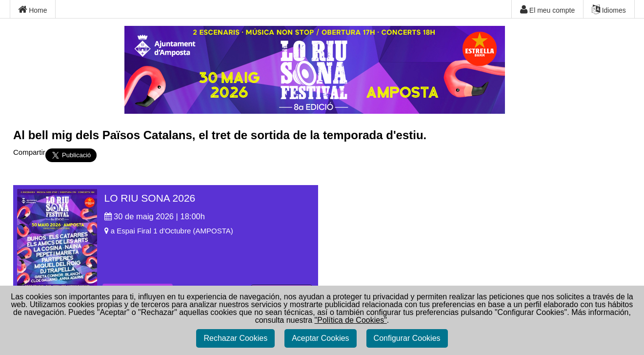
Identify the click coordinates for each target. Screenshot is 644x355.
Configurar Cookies (407, 338)
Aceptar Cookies (320, 338)
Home (32, 10)
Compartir (29, 152)
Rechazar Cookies (235, 338)
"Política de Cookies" (351, 320)
